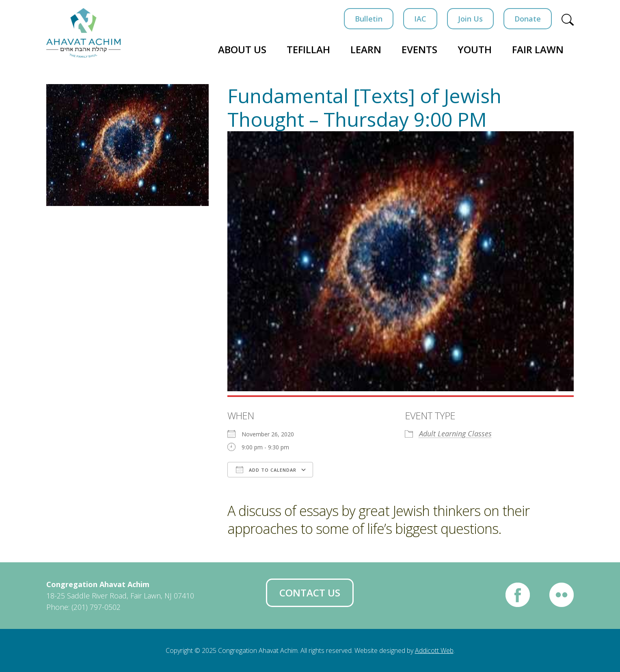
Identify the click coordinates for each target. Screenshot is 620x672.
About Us (242, 49)
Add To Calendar (266, 470)
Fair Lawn (538, 49)
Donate (528, 19)
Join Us (470, 19)
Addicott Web (434, 650)
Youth (475, 49)
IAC (420, 19)
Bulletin (369, 19)
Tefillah (308, 49)
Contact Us (310, 593)
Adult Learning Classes (455, 434)
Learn (366, 49)
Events (419, 49)
